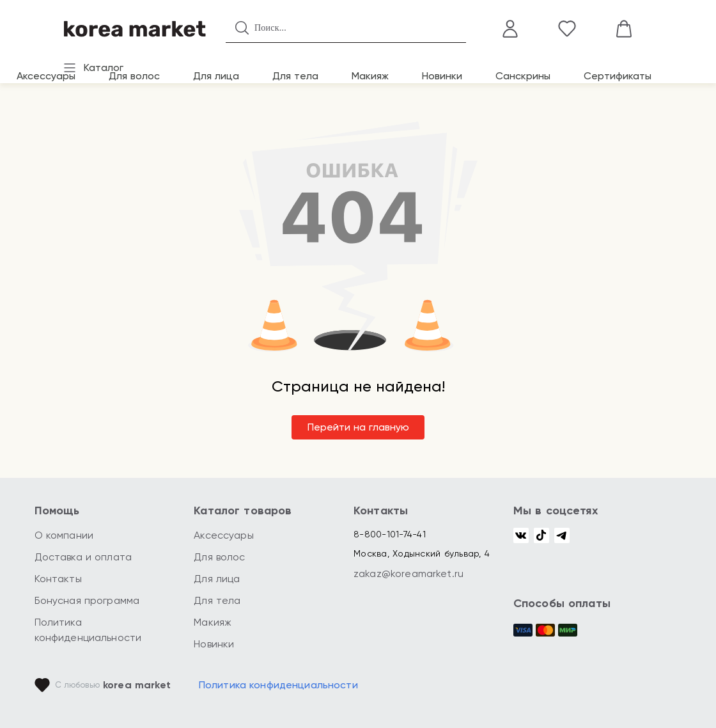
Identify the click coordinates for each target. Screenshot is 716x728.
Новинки (442, 76)
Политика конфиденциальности (278, 685)
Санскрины (523, 76)
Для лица (216, 76)
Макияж (370, 76)
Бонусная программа (87, 600)
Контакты (58, 579)
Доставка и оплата (83, 557)
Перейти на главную (358, 427)
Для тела (295, 76)
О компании (64, 535)
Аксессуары (46, 76)
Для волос (134, 76)
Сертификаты (618, 76)
